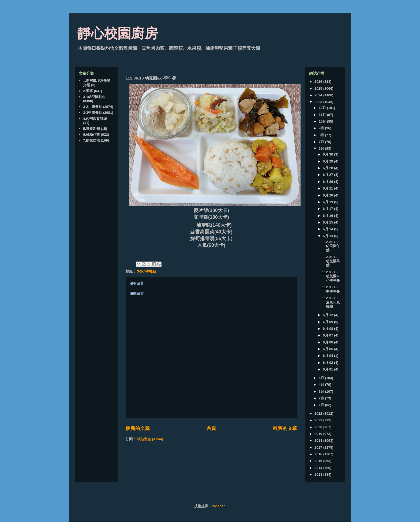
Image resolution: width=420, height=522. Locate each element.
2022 (319, 413)
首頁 (211, 428)
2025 (319, 88)
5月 (322, 378)
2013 (319, 474)
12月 (323, 108)
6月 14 (328, 229)
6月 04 (328, 356)
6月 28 (328, 168)
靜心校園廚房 (118, 33)
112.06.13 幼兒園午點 (331, 246)
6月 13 (328, 236)
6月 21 (328, 188)
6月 (322, 148)
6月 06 (328, 342)
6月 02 (328, 363)
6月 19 (328, 202)
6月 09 (328, 322)
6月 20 (328, 195)
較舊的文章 (285, 428)
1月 (322, 405)
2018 (319, 440)
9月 (322, 128)
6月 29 (328, 161)
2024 (319, 95)
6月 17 (328, 209)
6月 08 (328, 329)
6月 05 (328, 349)
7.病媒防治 (91, 140)
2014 (319, 468)
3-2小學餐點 (147, 271)
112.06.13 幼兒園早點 (331, 261)
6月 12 (328, 315)
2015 (319, 461)
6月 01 (328, 369)
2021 (319, 420)
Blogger (218, 506)
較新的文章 (138, 428)
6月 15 (328, 222)
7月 (322, 142)
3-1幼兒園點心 (94, 97)
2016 (319, 454)
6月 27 (328, 175)
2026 (319, 82)
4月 (322, 385)
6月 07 (328, 335)
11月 (323, 115)
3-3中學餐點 (93, 113)
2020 (319, 427)
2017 (319, 447)
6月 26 (328, 182)
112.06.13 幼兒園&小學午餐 (331, 276)
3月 (322, 391)
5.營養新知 (91, 129)
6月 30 (328, 154)
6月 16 (328, 216)
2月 (322, 398)
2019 (319, 434)
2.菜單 (88, 91)
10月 (323, 121)
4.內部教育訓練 (95, 119)
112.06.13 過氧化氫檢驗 (331, 302)
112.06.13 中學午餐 (331, 289)
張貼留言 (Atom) (150, 439)
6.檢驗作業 (91, 135)
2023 (319, 102)
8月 (322, 135)
